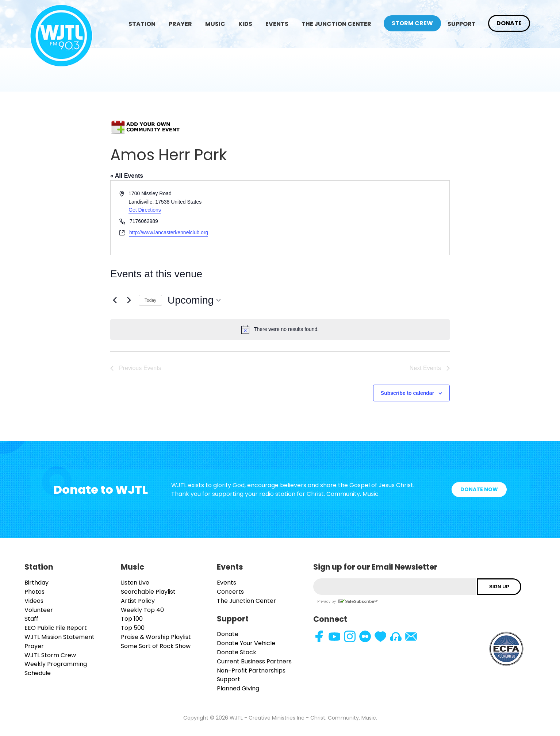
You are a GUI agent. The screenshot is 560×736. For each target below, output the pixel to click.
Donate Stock (237, 652)
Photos (34, 592)
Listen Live (135, 583)
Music (215, 24)
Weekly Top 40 (142, 610)
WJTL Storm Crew (50, 655)
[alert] (280, 330)
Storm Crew (412, 23)
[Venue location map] (364, 218)
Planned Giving (238, 688)
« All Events (127, 176)
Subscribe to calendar (407, 393)
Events (277, 24)
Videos (34, 601)
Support (462, 24)
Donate (509, 23)
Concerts (230, 592)
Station (142, 24)
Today (150, 300)
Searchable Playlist (148, 592)
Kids (245, 24)
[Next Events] (129, 300)
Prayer (180, 24)
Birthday (37, 583)
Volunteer (39, 610)
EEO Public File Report (56, 628)
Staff (31, 619)
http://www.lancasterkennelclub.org (169, 232)
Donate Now (479, 489)
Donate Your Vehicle (246, 643)
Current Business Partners (254, 661)
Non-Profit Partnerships (251, 671)
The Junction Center (336, 24)
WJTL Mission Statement (60, 637)
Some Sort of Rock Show (156, 646)
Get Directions (145, 210)
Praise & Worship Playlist (156, 637)
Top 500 (133, 628)
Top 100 (132, 619)
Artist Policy (138, 601)
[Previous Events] (115, 300)
